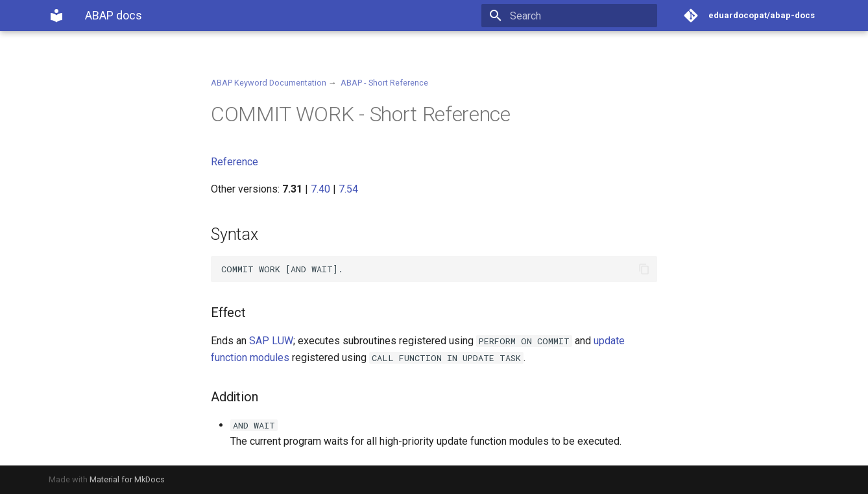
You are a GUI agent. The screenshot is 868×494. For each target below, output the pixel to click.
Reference (235, 162)
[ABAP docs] (56, 16)
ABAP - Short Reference (384, 83)
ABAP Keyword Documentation (269, 83)
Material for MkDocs (127, 479)
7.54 (348, 189)
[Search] (581, 16)
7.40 (320, 189)
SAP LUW (271, 341)
